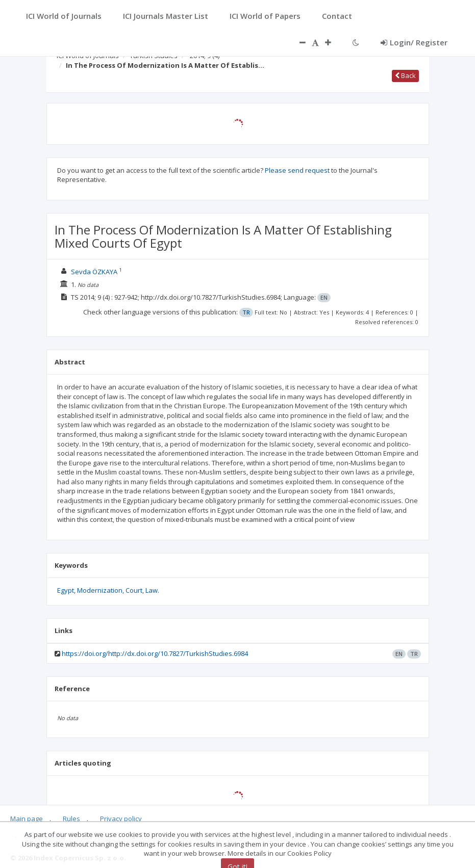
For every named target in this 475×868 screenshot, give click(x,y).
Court (134, 590)
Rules (71, 819)
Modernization (100, 590)
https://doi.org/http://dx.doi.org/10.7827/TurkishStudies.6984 (155, 653)
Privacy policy (121, 819)
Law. (152, 590)
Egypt (66, 590)
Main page (27, 819)
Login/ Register (414, 42)
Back (405, 75)
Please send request (297, 170)
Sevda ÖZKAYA (94, 272)
